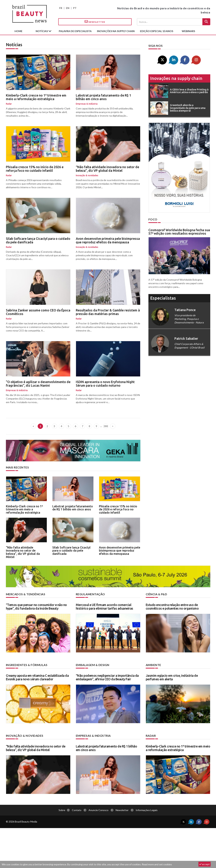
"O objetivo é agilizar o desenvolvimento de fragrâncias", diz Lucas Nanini (38, 384)
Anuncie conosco (98, 810)
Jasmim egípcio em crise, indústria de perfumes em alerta (172, 677)
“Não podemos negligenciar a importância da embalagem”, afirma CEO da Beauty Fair (107, 677)
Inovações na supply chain (116, 31)
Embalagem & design (93, 665)
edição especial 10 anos (157, 31)
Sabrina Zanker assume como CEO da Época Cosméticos (38, 312)
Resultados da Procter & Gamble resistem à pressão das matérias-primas (108, 312)
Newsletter (95, 22)
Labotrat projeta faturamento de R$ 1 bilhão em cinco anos (103, 97)
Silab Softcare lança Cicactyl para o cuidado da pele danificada (38, 240)
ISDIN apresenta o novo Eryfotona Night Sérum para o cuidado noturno (105, 384)
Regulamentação (90, 594)
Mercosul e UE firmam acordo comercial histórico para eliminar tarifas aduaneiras (105, 607)
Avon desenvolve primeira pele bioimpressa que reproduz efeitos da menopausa (108, 240)
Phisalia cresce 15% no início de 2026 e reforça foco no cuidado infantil (35, 169)
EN (68, 8)
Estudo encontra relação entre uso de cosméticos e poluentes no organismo (172, 607)
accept (205, 864)
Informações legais (147, 810)
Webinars (188, 31)
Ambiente (153, 665)
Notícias (42, 31)
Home (18, 31)
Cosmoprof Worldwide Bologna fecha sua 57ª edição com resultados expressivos (179, 232)
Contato (77, 810)
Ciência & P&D (156, 594)
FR (61, 8)
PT (75, 8)
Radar (151, 736)
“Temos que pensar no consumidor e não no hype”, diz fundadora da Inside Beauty (36, 607)
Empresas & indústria (93, 736)
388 (106, 426)
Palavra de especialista (75, 31)
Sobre (62, 810)
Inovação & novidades (25, 736)
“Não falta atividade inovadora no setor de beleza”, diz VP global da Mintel (107, 169)
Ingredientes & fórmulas (27, 665)
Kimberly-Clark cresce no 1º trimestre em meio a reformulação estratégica (36, 97)
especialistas (163, 298)
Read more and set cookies (157, 864)
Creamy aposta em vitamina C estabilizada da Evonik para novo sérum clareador (37, 677)
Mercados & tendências (26, 594)
